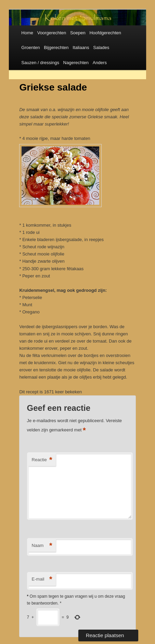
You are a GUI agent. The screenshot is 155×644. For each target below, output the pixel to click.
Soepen (78, 33)
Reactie (42, 460)
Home (27, 33)
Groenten (30, 47)
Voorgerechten (52, 33)
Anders (100, 63)
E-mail (42, 579)
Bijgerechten (56, 47)
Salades (101, 47)
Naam (42, 546)
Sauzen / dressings (40, 63)
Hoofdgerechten (105, 33)
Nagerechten (76, 63)
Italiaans (81, 47)
